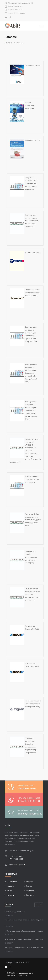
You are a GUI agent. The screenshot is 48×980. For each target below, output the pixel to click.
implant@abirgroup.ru (17, 13)
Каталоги (11, 895)
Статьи (29, 886)
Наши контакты (27, 788)
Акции (10, 890)
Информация (10, 972)
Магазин (30, 881)
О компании (12, 881)
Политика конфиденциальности (20, 974)
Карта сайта (22, 975)
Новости (10, 886)
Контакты (30, 895)
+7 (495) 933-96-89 (15, 10)
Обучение (30, 890)
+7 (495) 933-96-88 (15, 7)
